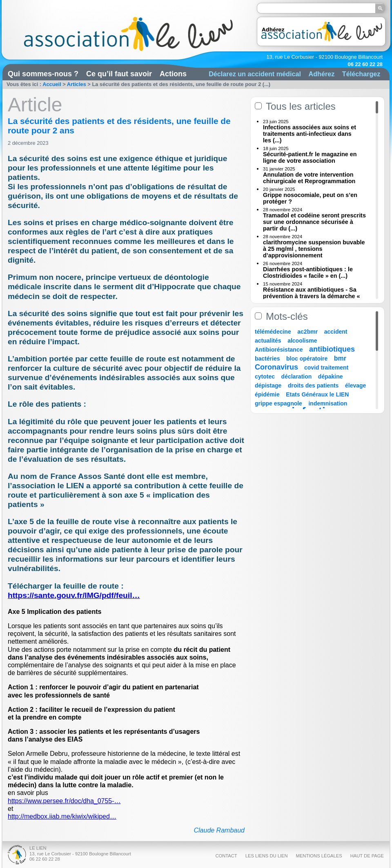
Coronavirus (277, 367)
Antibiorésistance (279, 350)
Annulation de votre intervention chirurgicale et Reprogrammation (309, 178)
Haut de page (367, 856)
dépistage (268, 385)
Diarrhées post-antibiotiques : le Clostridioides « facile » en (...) (308, 272)
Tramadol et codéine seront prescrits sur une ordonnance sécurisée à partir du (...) (314, 222)
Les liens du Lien (267, 856)
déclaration (297, 376)
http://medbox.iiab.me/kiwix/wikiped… (62, 816)
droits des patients (313, 385)
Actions (173, 74)
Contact (226, 856)
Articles (77, 84)
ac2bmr (307, 332)
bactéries (267, 359)
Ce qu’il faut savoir (119, 74)
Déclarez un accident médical (255, 74)
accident (336, 332)
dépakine (331, 376)
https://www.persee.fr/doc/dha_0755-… (64, 801)
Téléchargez (361, 74)
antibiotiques (332, 349)
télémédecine (273, 332)
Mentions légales (319, 856)
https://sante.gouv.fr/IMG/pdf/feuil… (74, 595)
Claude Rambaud (219, 830)
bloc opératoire (307, 359)
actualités (268, 341)
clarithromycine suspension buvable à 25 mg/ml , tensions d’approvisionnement (314, 249)
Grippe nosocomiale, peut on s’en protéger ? (310, 198)
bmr (340, 358)
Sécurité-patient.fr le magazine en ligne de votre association (310, 157)
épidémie (267, 394)
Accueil (52, 84)
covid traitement (326, 368)
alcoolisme (302, 341)
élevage (355, 385)
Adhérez (321, 74)
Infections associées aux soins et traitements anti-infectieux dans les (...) (310, 134)
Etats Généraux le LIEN (317, 394)
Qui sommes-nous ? (43, 74)
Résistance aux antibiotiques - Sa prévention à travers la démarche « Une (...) (312, 296)
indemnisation (328, 403)
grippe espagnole (278, 403)
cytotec (265, 376)
